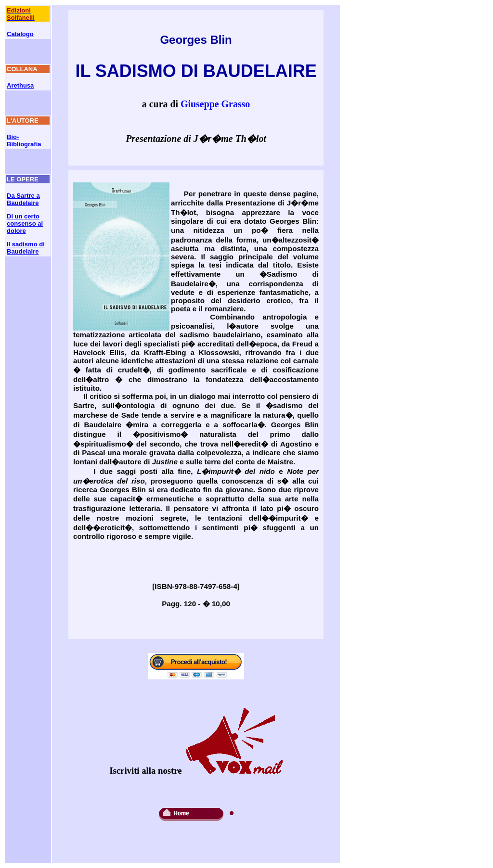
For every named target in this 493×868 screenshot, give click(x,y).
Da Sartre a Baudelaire (23, 199)
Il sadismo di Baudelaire (26, 248)
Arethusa (20, 85)
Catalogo (20, 34)
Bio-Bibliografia (24, 140)
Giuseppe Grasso (215, 104)
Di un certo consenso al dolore (25, 223)
